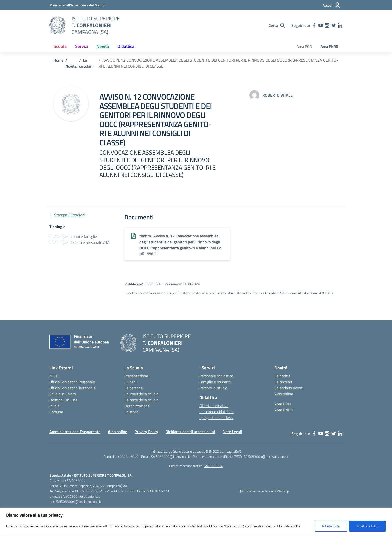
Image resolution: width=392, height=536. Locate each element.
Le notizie (282, 376)
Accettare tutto (367, 526)
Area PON (304, 46)
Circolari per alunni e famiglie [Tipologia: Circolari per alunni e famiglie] (73, 236)
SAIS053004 (213, 466)
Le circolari (283, 382)
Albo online (284, 394)
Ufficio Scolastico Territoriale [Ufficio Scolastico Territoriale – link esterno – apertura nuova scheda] (73, 388)
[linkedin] (340, 25)
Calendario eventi (289, 388)
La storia (132, 412)
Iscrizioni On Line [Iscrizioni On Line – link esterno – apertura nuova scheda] (63, 400)
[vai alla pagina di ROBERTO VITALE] (278, 95)
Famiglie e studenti (215, 382)
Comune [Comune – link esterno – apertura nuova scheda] (56, 412)
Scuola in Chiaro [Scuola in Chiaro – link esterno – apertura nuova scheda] (63, 394)
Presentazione (136, 376)
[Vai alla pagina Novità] (71, 66)
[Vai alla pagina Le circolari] (86, 63)
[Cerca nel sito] (277, 25)
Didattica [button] (126, 46)
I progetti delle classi (216, 418)
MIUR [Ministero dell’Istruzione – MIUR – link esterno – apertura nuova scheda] (54, 376)
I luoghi (130, 382)
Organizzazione (137, 406)
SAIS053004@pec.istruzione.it (266, 457)
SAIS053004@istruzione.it (171, 457)
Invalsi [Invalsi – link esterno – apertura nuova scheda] (55, 406)
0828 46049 (129, 457)
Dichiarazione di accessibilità (190, 432)
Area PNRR (329, 46)
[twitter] (334, 25)
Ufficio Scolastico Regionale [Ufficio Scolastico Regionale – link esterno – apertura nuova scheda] (72, 382)
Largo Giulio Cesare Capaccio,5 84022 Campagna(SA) (203, 451)
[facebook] (314, 25)
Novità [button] (103, 46)
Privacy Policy (146, 432)
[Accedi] (332, 5)
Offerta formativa (214, 406)
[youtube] (321, 25)
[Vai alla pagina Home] (58, 60)
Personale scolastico (216, 376)
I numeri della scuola (141, 394)
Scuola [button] (60, 46)
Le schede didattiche (217, 412)
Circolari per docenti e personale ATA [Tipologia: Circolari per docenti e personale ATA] (80, 242)
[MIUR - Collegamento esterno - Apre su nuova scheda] (77, 5)
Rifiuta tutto (331, 526)
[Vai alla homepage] (57, 25)
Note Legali (232, 432)
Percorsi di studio (213, 388)
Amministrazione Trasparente (75, 432)
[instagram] (327, 25)
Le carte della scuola (141, 400)
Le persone (134, 388)
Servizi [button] (82, 46)
